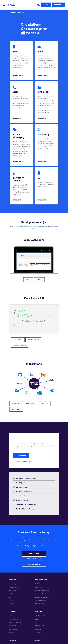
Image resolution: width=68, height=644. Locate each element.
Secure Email (39, 594)
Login (46, 5)
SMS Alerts (38, 587)
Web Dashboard (25, 226)
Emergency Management (43, 597)
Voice (39, 280)
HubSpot (16, 404)
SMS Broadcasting (41, 600)
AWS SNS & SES (40, 626)
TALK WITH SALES (34, 559)
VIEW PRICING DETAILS (25, 461)
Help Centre (13, 590)
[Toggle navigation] (4, 5)
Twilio (37, 619)
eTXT (37, 623)
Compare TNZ (39, 632)
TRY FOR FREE (21, 456)
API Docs (18, 340)
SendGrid (38, 629)
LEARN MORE (18, 76)
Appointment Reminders (42, 590)
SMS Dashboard (40, 584)
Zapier (45, 404)
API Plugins (33, 340)
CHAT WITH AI (34, 564)
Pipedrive (31, 404)
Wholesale (12, 632)
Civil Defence (13, 629)
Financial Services (14, 619)
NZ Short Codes (40, 604)
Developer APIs (13, 587)
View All (16, 409)
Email (11, 600)
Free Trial (58, 5)
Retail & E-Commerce (15, 623)
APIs (40, 226)
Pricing (11, 604)
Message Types (13, 584)
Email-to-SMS (20, 345)
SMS (28, 280)
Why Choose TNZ (40, 616)
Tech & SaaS (13, 626)
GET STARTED (34, 553)
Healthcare (12, 616)
